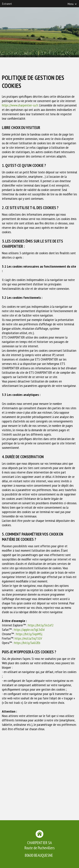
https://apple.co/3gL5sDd (29, 630)
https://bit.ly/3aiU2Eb (27, 643)
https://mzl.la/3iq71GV (28, 638)
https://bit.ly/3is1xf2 (41, 625)
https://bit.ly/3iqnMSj (29, 634)
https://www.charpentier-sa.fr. (20, 105)
